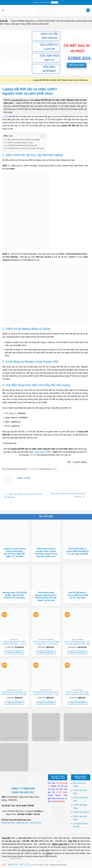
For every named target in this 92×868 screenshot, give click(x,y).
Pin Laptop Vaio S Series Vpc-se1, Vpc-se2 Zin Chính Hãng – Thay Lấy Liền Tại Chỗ (46, 693)
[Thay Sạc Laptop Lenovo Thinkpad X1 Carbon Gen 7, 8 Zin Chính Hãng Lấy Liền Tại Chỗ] (46, 623)
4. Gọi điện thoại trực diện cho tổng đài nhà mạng (25, 148)
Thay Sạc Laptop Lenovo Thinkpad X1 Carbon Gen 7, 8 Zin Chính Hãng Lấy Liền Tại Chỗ (46, 643)
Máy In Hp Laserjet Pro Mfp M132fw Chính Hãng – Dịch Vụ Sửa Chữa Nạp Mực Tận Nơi (15, 643)
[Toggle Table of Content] (41, 136)
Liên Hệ (33, 455)
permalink (53, 469)
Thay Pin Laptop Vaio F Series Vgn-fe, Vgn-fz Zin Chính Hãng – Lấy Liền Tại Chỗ (77, 693)
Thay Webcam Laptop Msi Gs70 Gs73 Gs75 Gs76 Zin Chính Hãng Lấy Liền (14, 693)
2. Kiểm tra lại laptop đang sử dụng (19, 143)
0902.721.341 (36, 823)
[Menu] (3, 10)
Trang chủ (5, 80)
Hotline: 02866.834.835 (46, 2)
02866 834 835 (12, 859)
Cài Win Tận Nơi (30, 841)
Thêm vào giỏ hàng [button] (14, 652)
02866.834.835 (8, 823)
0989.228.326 (22, 823)
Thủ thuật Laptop (25, 80)
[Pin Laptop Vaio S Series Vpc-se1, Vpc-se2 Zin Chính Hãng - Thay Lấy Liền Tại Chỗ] (46, 673)
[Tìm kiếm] (88, 10)
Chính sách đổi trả (81, 812)
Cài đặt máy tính (12, 841)
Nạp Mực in (74, 841)
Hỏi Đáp (14, 80)
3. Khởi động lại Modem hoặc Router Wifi (21, 145)
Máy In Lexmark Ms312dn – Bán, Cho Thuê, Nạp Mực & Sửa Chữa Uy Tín (78, 643)
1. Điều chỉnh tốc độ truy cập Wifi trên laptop (23, 140)
